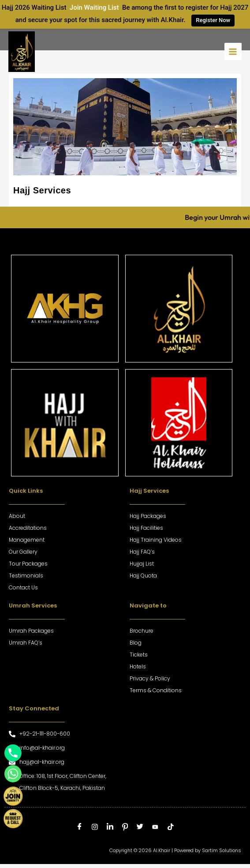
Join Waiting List (94, 8)
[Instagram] (95, 827)
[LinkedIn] (110, 827)
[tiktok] (170, 827)
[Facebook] (80, 827)
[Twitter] (140, 827)
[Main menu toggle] (233, 51)
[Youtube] (155, 827)
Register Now (213, 20)
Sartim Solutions (222, 850)
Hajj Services (42, 190)
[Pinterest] (125, 827)
